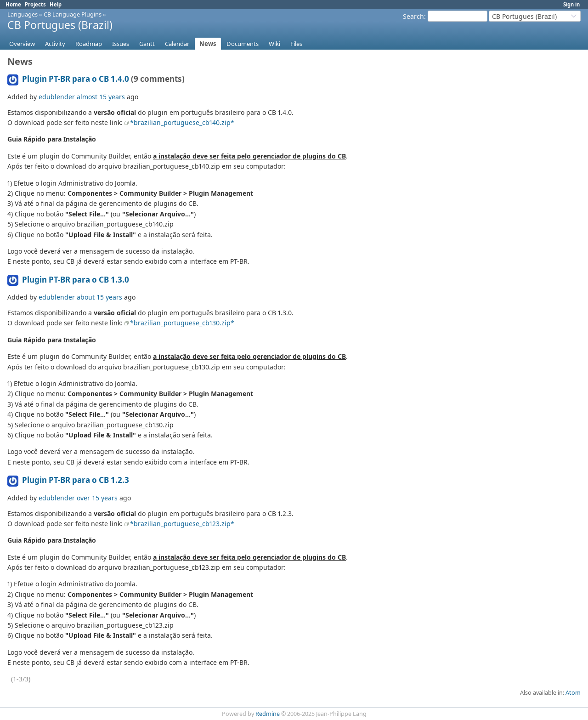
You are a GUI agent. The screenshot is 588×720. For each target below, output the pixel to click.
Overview (22, 44)
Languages (23, 14)
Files (296, 44)
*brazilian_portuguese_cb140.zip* (182, 122)
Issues (121, 44)
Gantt (147, 44)
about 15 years (99, 297)
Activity (55, 44)
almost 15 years (101, 97)
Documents (243, 44)
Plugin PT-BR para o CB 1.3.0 (76, 280)
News (208, 44)
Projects (35, 4)
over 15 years (97, 498)
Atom (573, 693)
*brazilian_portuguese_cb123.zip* (182, 524)
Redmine (268, 714)
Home (13, 4)
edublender (57, 97)
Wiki (274, 44)
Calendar (177, 44)
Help (56, 4)
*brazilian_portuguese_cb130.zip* (182, 323)
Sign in (571, 4)
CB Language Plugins (73, 14)
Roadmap (89, 44)
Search (413, 16)
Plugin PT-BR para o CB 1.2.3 (76, 480)
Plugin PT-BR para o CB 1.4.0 (76, 79)
